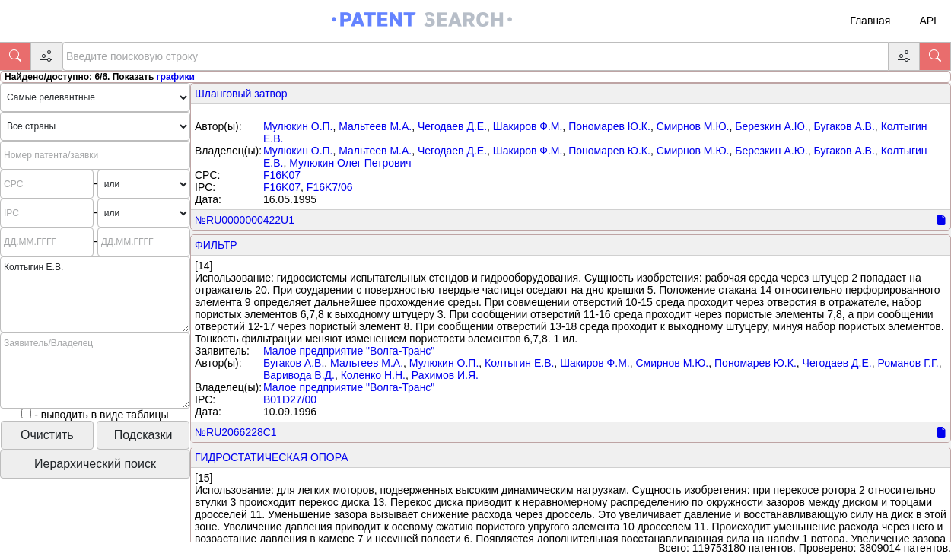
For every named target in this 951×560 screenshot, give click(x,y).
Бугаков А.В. (844, 126)
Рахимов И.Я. (445, 375)
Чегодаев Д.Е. (452, 126)
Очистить (47, 435)
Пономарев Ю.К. (609, 126)
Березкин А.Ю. (771, 126)
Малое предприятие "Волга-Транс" (349, 351)
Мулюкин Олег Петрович (350, 163)
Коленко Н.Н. (373, 375)
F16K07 (282, 175)
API (928, 21)
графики (176, 77)
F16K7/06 (330, 187)
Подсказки (143, 435)
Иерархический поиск (95, 464)
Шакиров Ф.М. (528, 126)
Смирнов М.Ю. (693, 126)
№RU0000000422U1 (245, 220)
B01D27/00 (290, 399)
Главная (870, 21)
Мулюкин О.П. (298, 126)
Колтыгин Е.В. (519, 363)
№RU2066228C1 (236, 432)
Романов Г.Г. (908, 363)
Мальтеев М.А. (375, 126)
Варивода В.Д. (299, 375)
